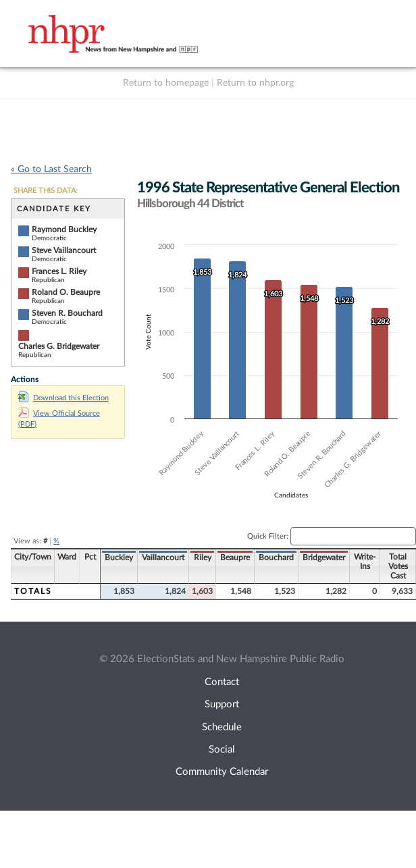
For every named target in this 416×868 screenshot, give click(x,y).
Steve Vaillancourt (64, 250)
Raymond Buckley (64, 229)
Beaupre (235, 558)
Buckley (119, 558)
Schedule (222, 727)
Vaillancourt (163, 558)
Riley (203, 558)
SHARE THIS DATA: (46, 191)
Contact (222, 682)
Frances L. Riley (59, 271)
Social (222, 750)
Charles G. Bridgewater (59, 346)
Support (222, 704)
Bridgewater (324, 558)
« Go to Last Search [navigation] (51, 169)
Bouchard (276, 558)
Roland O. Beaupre (66, 292)
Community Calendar (222, 772)
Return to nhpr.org (255, 83)
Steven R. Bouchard (67, 313)
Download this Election (63, 398)
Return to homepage (166, 83)
